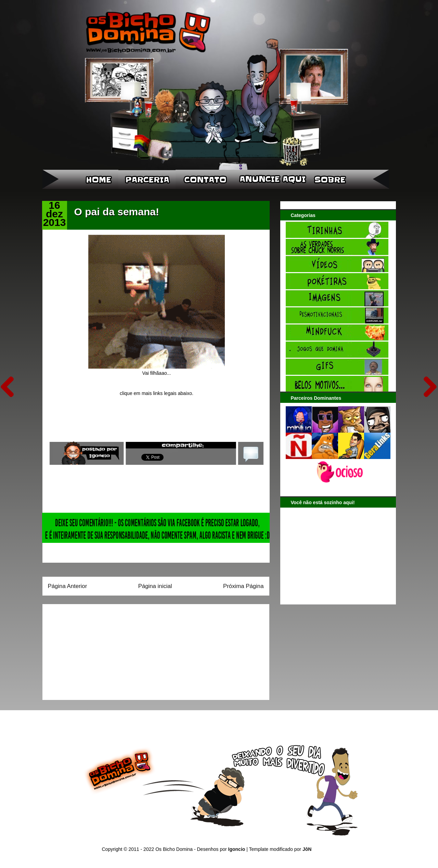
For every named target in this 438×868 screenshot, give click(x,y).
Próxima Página (243, 586)
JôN (307, 849)
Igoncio (237, 849)
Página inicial (155, 586)
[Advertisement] (91, 650)
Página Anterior (68, 586)
